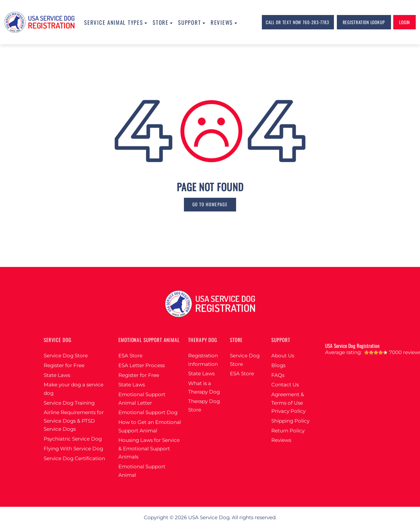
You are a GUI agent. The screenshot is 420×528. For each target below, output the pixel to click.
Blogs (278, 365)
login (405, 22)
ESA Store (130, 356)
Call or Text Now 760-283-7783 (297, 22)
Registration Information (203, 360)
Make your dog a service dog (74, 389)
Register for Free (64, 365)
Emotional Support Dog (148, 412)
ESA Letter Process (142, 365)
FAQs (278, 375)
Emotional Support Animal (142, 471)
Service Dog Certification (74, 458)
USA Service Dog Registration (352, 346)
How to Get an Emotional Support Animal (150, 426)
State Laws (57, 375)
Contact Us (285, 385)
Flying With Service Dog (73, 449)
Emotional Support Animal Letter (142, 399)
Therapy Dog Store (204, 405)
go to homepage (210, 204)
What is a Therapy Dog (204, 388)
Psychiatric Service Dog (73, 439)
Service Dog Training (69, 403)
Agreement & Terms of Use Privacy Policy (288, 403)
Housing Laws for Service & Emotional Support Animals (149, 448)
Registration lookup (364, 22)
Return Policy (288, 431)
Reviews (281, 440)
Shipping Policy (290, 421)
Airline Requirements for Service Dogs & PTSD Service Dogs (74, 421)
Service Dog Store (66, 356)
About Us (283, 356)
